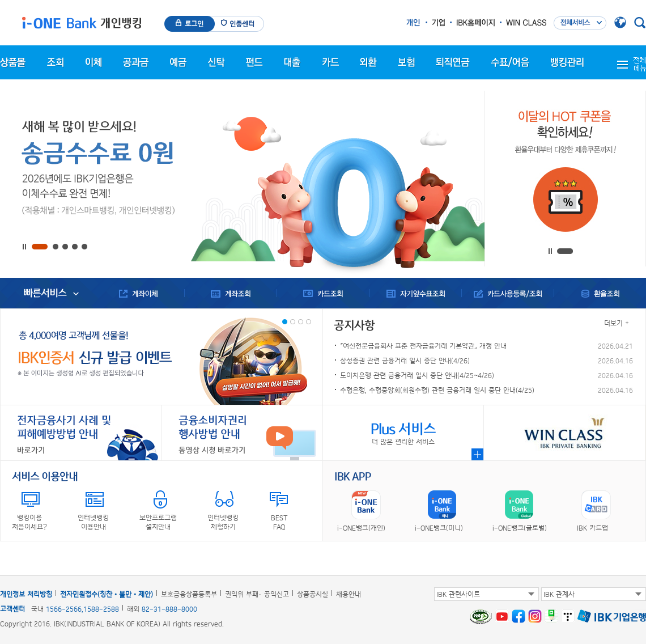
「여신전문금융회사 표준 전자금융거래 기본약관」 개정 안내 (423, 346)
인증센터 (242, 24)
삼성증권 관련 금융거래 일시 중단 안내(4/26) (405, 361)
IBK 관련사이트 (458, 594)
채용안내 (348, 594)
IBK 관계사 (559, 594)
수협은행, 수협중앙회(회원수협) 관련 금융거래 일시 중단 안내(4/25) (437, 390)
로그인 (194, 24)
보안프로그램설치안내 (158, 522)
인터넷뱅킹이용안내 (93, 522)
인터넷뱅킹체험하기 (223, 522)
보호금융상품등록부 (189, 594)
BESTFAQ (279, 522)
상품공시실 (313, 594)
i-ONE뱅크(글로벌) (520, 528)
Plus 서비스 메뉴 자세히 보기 (477, 454)
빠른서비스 (45, 293)
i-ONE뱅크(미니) (439, 528)
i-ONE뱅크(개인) (361, 528)
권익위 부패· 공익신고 (257, 594)
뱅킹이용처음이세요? (29, 522)
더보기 (613, 323)
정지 (26, 247)
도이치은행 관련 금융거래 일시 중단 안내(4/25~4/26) (417, 375)
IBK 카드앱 (592, 528)
